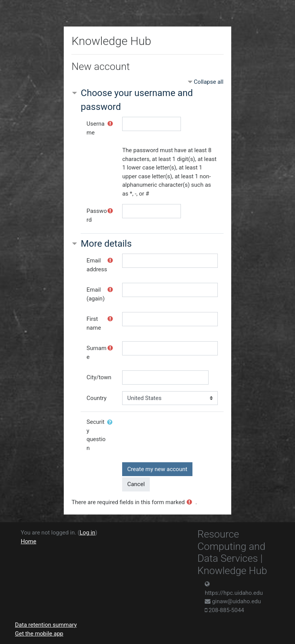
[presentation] (181, 430)
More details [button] (106, 244)
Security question (96, 435)
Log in (87, 533)
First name (94, 323)
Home (28, 541)
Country (96, 398)
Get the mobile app (39, 634)
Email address (97, 265)
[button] (111, 422)
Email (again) (95, 294)
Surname (96, 353)
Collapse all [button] (209, 82)
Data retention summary (46, 625)
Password (97, 215)
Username (95, 128)
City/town (99, 377)
